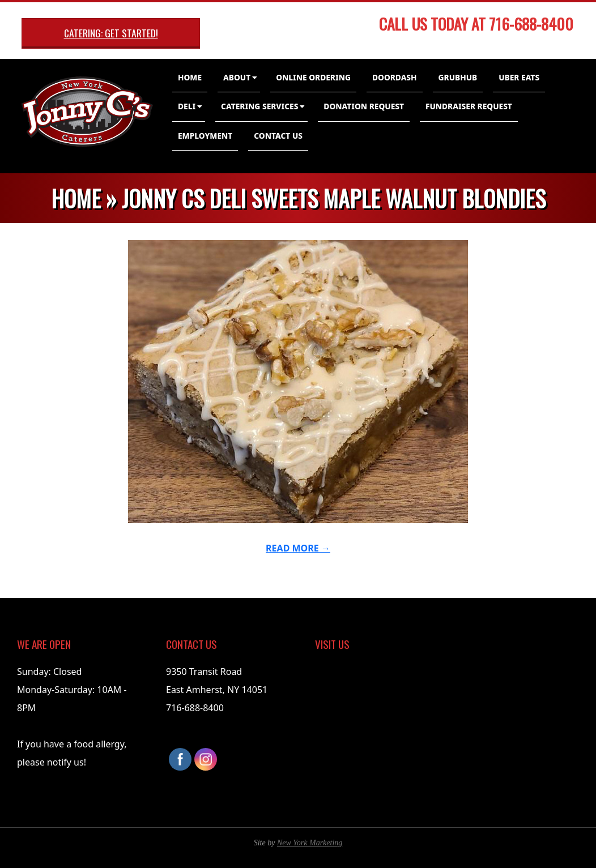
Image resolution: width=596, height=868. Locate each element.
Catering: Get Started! (111, 33)
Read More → (298, 548)
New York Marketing (310, 843)
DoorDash (395, 77)
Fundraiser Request (469, 106)
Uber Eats (519, 77)
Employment (205, 136)
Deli (187, 106)
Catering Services (259, 106)
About (237, 77)
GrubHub (458, 77)
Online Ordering (313, 77)
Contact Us (278, 136)
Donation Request (364, 106)
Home (190, 77)
